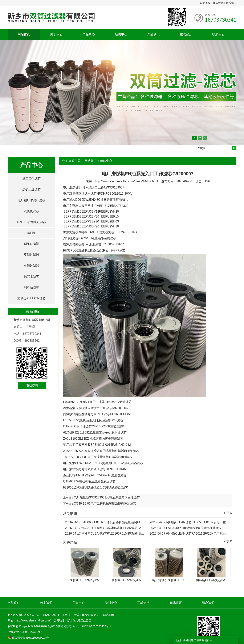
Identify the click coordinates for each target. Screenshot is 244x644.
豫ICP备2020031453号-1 (96, 626)
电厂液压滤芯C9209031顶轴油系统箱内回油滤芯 (107, 497)
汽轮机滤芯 (31, 211)
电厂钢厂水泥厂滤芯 (31, 200)
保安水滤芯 (31, 276)
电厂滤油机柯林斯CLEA (169, 580)
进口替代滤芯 (31, 178)
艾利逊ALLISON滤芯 (31, 298)
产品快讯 (153, 34)
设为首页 (205, 3)
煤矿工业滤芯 (31, 189)
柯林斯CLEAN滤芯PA (84, 580)
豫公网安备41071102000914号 (28, 638)
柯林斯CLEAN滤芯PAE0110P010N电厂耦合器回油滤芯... (190, 534)
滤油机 (31, 233)
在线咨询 (32, 385)
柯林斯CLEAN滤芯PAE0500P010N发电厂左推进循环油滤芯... (190, 522)
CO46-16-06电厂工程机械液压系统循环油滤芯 (105, 504)
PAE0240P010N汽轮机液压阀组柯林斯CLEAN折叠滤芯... (190, 528)
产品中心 (89, 34)
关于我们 (56, 34)
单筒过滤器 (31, 266)
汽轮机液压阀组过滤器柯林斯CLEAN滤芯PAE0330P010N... (105, 528)
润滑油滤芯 (31, 287)
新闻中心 (121, 34)
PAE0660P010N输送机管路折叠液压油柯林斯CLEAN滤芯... (105, 522)
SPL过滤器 (31, 244)
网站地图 (108, 615)
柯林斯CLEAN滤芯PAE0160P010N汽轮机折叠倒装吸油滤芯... (105, 534)
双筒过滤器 (31, 255)
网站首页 (24, 34)
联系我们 (231, 3)
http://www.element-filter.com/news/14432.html (126, 181)
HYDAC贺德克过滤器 (31, 222)
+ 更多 (228, 513)
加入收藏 (218, 3)
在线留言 (186, 34)
